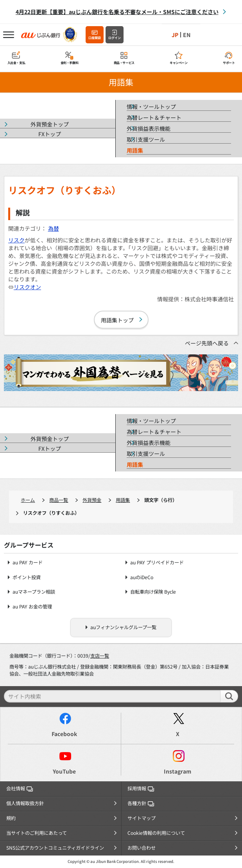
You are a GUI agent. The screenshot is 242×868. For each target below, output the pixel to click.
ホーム (28, 500)
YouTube (64, 771)
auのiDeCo (142, 577)
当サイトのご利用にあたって (37, 833)
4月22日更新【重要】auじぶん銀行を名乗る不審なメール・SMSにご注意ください (117, 12)
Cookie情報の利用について (156, 833)
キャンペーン (179, 63)
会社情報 (20, 788)
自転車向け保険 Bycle (153, 592)
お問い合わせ (142, 848)
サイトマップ (142, 818)
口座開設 (95, 38)
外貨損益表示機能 (149, 128)
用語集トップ (117, 320)
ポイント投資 (27, 577)
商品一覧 (59, 500)
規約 (11, 818)
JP (175, 35)
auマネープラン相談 (34, 592)
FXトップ (50, 134)
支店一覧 (100, 656)
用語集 (123, 500)
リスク (16, 240)
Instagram (177, 771)
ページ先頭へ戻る (207, 343)
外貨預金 (92, 500)
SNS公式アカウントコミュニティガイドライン (55, 848)
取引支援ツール (146, 139)
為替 (54, 228)
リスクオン (27, 287)
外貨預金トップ (50, 124)
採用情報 (141, 788)
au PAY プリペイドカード (157, 563)
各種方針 (141, 803)
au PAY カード (28, 563)
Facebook (64, 734)
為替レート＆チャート (154, 117)
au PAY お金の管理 (32, 607)
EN (187, 35)
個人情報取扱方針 (25, 803)
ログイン (115, 38)
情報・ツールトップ (151, 107)
